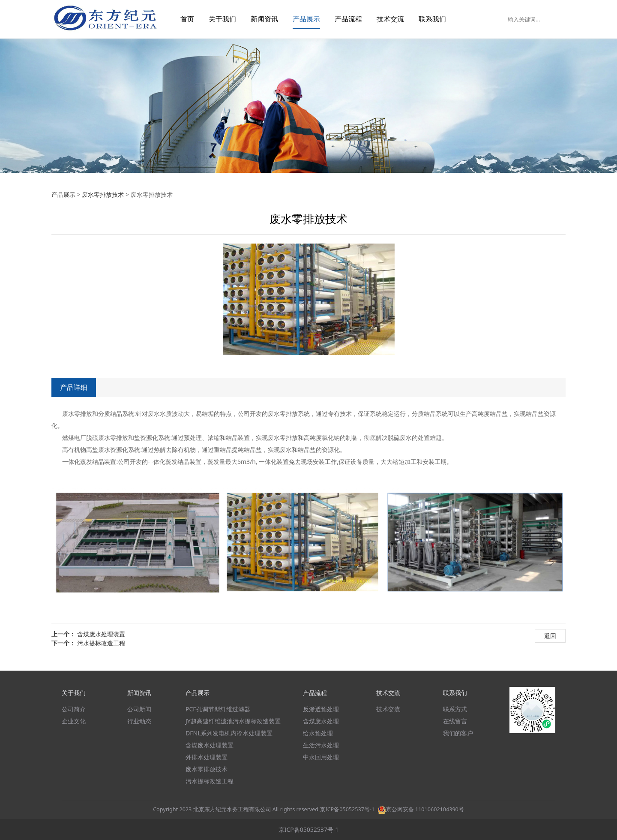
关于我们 (222, 19)
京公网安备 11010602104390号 (421, 809)
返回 (550, 636)
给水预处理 (318, 733)
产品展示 (306, 19)
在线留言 (455, 721)
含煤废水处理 (321, 721)
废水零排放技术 (103, 194)
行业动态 (139, 721)
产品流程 (348, 19)
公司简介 (74, 709)
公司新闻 (139, 709)
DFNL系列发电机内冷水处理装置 (229, 733)
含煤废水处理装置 (101, 634)
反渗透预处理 (321, 709)
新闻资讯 (264, 19)
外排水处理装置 (207, 757)
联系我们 (432, 19)
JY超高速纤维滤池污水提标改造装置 (233, 721)
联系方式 (455, 709)
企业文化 (74, 721)
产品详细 (74, 387)
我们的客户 (458, 733)
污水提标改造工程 (101, 643)
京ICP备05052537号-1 (347, 809)
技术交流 (390, 19)
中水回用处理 (321, 757)
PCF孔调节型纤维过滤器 (218, 709)
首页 (187, 19)
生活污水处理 (321, 745)
